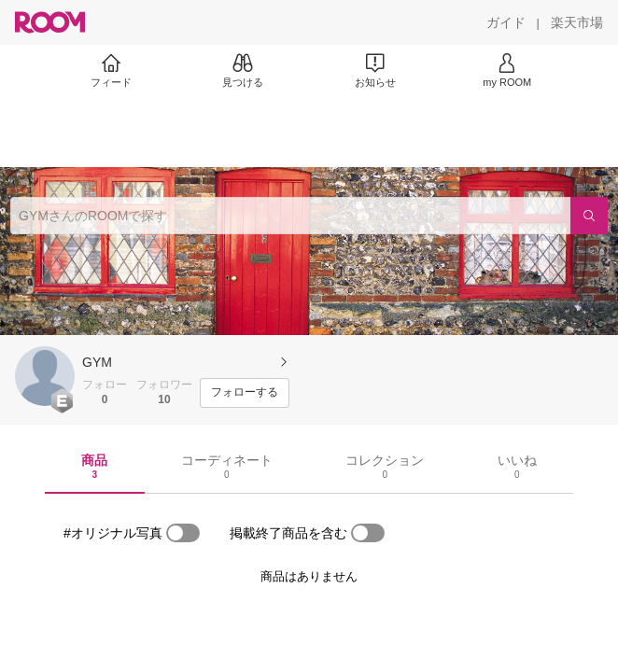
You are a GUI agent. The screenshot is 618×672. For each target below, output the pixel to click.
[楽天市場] (577, 22)
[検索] (589, 216)
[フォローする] (245, 393)
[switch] (183, 533)
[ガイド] (506, 22)
